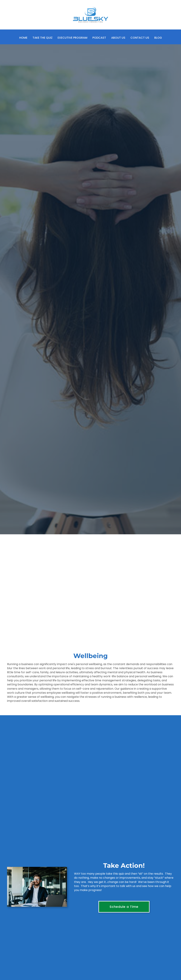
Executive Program (72, 38)
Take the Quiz (43, 38)
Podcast (99, 38)
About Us (118, 38)
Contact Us (140, 38)
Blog (158, 38)
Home (23, 38)
